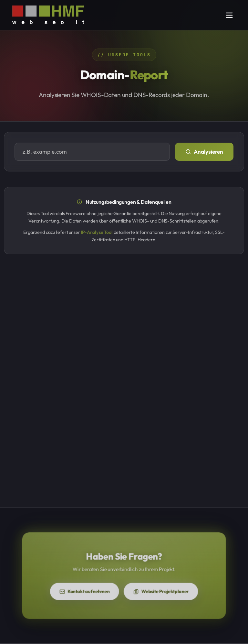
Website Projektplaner (153, 588)
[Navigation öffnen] (229, 15)
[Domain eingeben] (92, 152)
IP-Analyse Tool (97, 232)
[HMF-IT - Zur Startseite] (48, 15)
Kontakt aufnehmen (93, 588)
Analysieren (204, 152)
